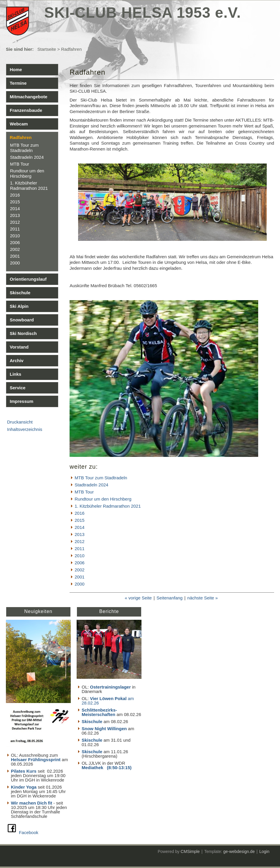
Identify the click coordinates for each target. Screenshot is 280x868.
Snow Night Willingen (104, 729)
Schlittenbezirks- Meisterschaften (99, 712)
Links (15, 374)
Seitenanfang (169, 598)
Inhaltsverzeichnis (25, 429)
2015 (15, 202)
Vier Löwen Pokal (108, 698)
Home (16, 70)
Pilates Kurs (24, 771)
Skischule (20, 293)
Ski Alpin (19, 306)
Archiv (17, 361)
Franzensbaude (26, 110)
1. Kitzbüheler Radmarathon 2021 (29, 185)
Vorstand (19, 347)
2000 (15, 263)
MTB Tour (20, 164)
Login (264, 851)
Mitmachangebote (29, 97)
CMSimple (190, 851)
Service (18, 388)
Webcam (19, 124)
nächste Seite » (203, 598)
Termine (18, 83)
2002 (15, 249)
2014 (15, 209)
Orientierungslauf (28, 279)
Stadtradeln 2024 (27, 157)
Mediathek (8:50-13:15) (107, 768)
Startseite (47, 49)
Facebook (29, 832)
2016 (15, 195)
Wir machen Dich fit (32, 803)
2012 (15, 222)
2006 (15, 242)
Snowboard (22, 320)
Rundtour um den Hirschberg (27, 173)
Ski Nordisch (23, 333)
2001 (15, 256)
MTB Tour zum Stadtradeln (24, 148)
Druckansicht (20, 422)
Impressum (22, 401)
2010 (15, 236)
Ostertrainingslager (110, 687)
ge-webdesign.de (239, 851)
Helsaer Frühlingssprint (36, 760)
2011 (15, 229)
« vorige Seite (138, 598)
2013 (15, 215)
